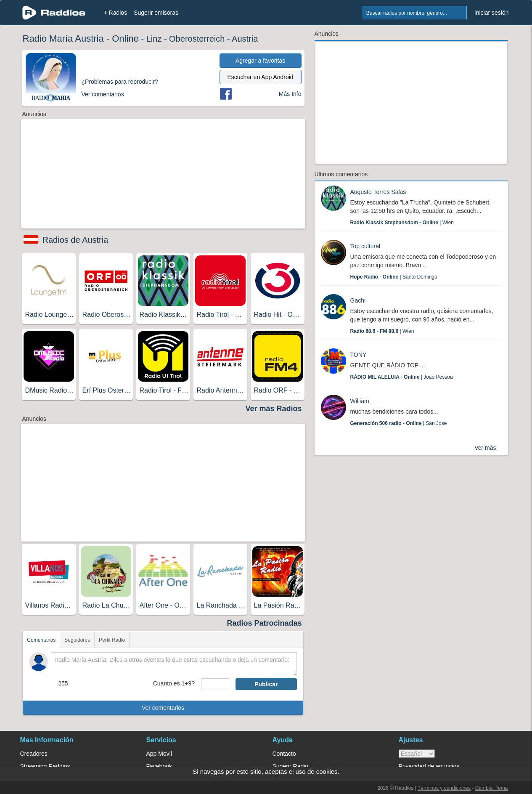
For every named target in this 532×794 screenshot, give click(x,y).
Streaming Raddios (45, 766)
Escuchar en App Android (260, 77)
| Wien (402, 223)
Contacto (284, 754)
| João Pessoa (402, 377)
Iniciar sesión (492, 13)
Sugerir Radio (291, 766)
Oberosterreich (197, 39)
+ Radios (116, 13)
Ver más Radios (273, 409)
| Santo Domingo (394, 277)
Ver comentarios (163, 708)
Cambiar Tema (492, 788)
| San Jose (399, 423)
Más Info (290, 94)
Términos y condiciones (444, 788)
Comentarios (41, 640)
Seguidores (77, 640)
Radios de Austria (75, 240)
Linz (154, 39)
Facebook (159, 766)
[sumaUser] (215, 684)
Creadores (34, 754)
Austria (245, 39)
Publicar (266, 684)
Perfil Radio (112, 640)
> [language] (417, 754)
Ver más (485, 448)
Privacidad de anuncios (429, 766)
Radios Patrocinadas (264, 623)
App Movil (159, 754)
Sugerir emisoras (156, 13)
